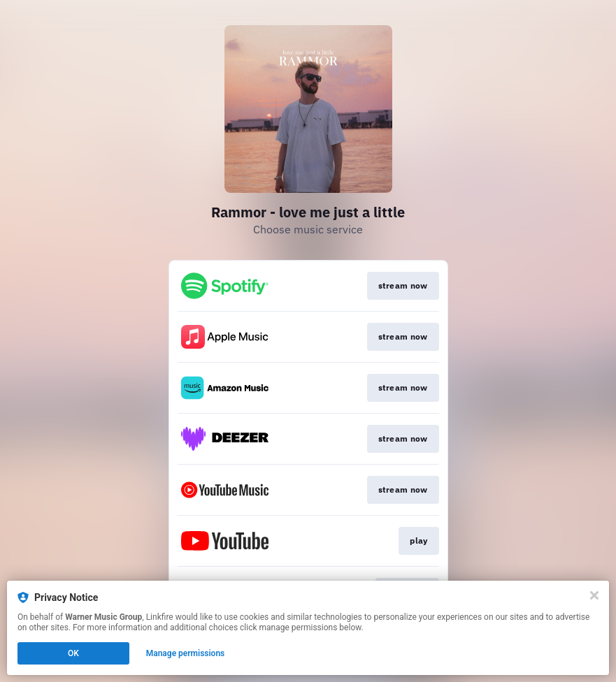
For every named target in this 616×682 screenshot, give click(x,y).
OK (73, 653)
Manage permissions (186, 653)
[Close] (594, 595)
